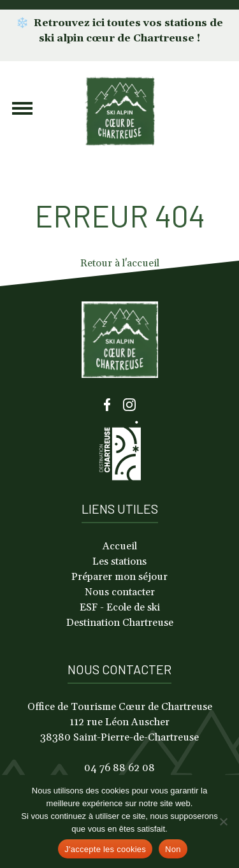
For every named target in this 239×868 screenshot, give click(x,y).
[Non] (223, 821)
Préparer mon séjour (119, 577)
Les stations (119, 561)
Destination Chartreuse (120, 623)
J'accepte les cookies (105, 849)
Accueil (120, 546)
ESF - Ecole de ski (120, 607)
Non (173, 849)
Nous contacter (120, 592)
